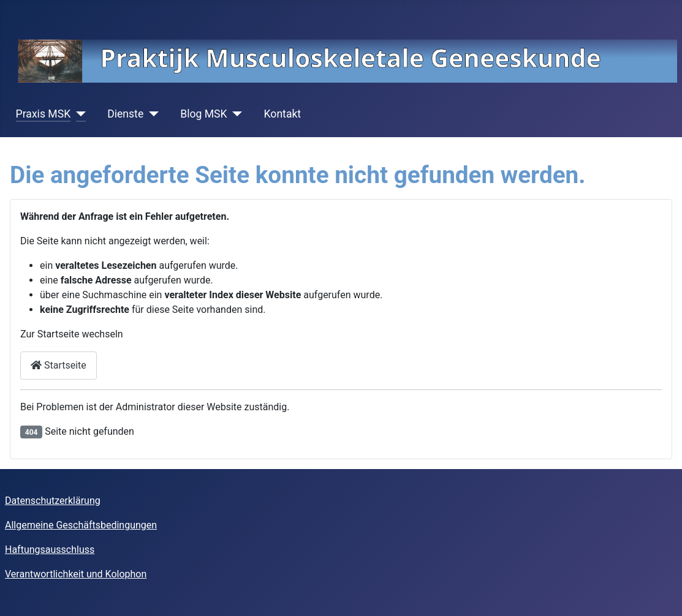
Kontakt (283, 114)
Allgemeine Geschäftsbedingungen (81, 525)
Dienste (125, 114)
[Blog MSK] (235, 114)
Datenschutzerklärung (53, 501)
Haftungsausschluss (50, 550)
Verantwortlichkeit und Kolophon (76, 574)
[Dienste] (151, 114)
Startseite (59, 365)
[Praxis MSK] (78, 114)
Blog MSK (203, 114)
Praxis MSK (44, 114)
